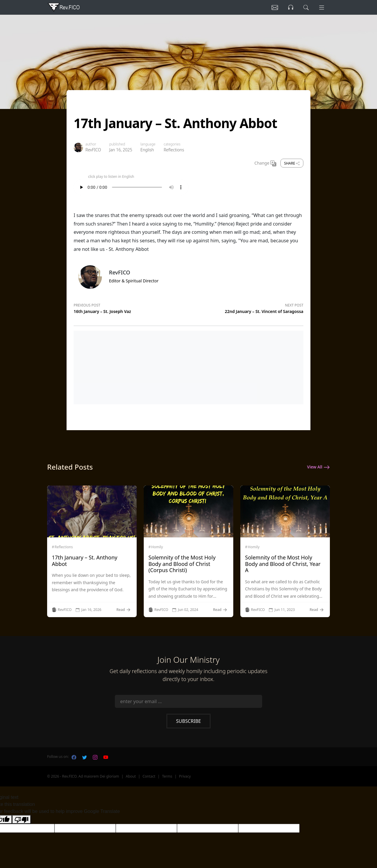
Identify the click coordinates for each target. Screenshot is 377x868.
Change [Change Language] (265, 163)
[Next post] (246, 307)
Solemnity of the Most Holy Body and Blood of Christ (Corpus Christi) (182, 564)
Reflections (174, 150)
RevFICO (93, 150)
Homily (157, 547)
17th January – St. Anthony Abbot (85, 561)
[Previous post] (131, 307)
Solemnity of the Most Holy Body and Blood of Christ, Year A (283, 564)
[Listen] (275, 7)
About (131, 776)
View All (319, 467)
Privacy (185, 776)
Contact (149, 776)
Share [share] (292, 163)
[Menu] (322, 7)
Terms (167, 776)
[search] (306, 7)
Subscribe (188, 721)
